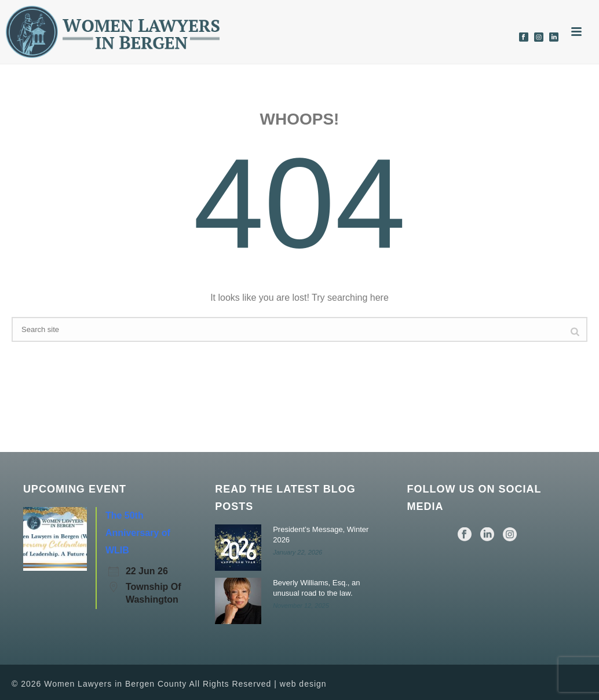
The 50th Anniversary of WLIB (138, 533)
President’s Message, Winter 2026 (321, 535)
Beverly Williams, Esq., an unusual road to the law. (316, 588)
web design (303, 684)
